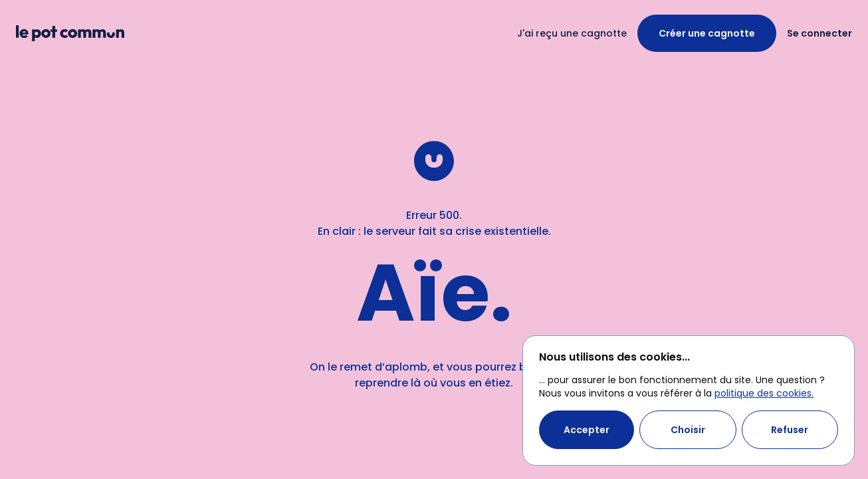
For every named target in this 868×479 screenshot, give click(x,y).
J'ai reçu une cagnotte (572, 33)
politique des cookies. (764, 393)
